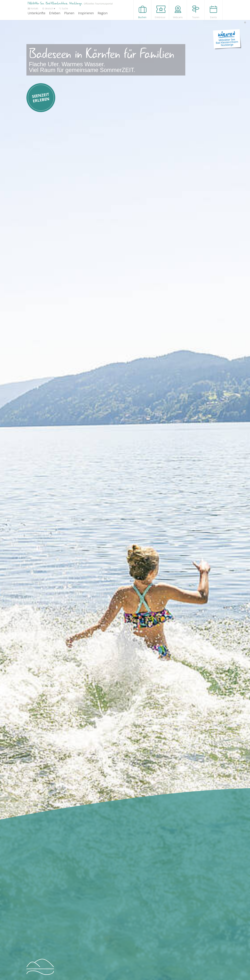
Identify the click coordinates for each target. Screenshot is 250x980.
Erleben (55, 13)
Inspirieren (86, 13)
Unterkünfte (37, 13)
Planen (69, 13)
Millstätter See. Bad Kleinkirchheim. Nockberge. (70, 3)
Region (103, 13)
